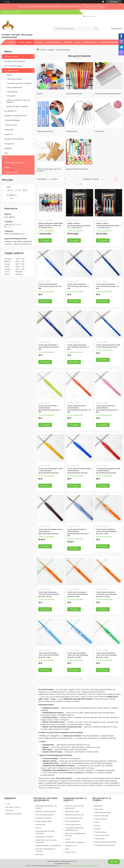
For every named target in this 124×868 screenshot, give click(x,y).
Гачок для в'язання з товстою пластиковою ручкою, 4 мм (49, 655)
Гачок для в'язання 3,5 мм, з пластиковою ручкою (108, 346)
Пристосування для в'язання (105, 842)
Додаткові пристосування (17, 106)
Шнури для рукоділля (44, 821)
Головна (11, 42)
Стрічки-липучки (101, 819)
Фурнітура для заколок (74, 818)
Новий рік (8, 148)
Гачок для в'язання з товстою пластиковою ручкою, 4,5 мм (78, 655)
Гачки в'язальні (100, 832)
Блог (77, 42)
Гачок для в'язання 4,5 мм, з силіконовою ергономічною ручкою (108, 471)
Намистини (9, 130)
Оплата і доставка (53, 42)
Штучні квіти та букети (45, 837)
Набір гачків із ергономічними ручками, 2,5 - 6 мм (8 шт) (79, 225)
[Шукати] (96, 29)
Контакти (68, 42)
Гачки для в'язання (14, 79)
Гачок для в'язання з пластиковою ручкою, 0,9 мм (50, 286)
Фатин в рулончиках (73, 824)
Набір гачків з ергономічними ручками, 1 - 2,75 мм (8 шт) (108, 225)
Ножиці (97, 825)
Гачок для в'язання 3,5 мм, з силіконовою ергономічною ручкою (51, 471)
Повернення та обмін (109, 42)
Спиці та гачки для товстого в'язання (18, 101)
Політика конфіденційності (89, 866)
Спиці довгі (11, 96)
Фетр (67, 849)
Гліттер (38, 828)
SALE (6, 153)
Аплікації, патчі (71, 846)
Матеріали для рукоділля (15, 61)
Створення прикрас (12, 120)
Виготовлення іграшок (14, 66)
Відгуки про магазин (14, 814)
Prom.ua (74, 861)
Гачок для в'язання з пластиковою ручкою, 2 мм (49, 347)
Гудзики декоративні (103, 812)
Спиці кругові (12, 92)
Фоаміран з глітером (44, 818)
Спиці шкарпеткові (14, 87)
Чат (114, 862)
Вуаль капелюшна (72, 821)
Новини (7, 167)
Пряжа (9, 75)
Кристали (39, 854)
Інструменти (9, 144)
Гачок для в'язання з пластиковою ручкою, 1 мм (78, 286)
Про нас (38, 42)
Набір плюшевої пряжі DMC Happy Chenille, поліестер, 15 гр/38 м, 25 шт (51, 225)
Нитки (97, 822)
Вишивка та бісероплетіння (16, 116)
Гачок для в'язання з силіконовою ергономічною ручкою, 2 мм (49, 409)
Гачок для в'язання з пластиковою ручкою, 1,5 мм (108, 286)
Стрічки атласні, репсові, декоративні (75, 807)
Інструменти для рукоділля (105, 845)
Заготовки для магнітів (44, 815)
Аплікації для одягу (102, 816)
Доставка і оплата (13, 807)
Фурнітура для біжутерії (74, 815)
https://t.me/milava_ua (23, 244)
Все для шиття (10, 111)
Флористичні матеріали (14, 139)
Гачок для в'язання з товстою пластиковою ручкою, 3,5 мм (106, 594)
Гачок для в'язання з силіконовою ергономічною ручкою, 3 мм (107, 409)
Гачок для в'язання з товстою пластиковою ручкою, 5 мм (106, 655)
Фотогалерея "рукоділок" (15, 163)
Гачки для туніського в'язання (19, 83)
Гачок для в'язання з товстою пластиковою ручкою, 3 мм (78, 594)
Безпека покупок (90, 42)
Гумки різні (99, 809)
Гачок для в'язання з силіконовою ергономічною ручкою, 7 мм (78, 532)
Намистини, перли (72, 811)
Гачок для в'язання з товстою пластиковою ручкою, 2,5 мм (49, 594)
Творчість (8, 134)
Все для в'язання (11, 70)
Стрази (68, 839)
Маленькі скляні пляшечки (46, 811)
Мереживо (99, 806)
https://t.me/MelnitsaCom (14, 234)
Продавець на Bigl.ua (62, 863)
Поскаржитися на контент (69, 866)
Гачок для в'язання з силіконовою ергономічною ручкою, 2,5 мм (79, 409)
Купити (47, 240)
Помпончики (41, 824)
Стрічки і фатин (11, 125)
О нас (8, 804)
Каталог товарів (25, 42)
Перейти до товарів (94, 6)
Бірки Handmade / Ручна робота (48, 846)
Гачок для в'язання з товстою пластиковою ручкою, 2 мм (106, 531)
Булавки (98, 829)
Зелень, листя (70, 852)
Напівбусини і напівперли (75, 842)
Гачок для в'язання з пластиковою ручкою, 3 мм (78, 347)
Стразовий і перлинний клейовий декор (74, 829)
